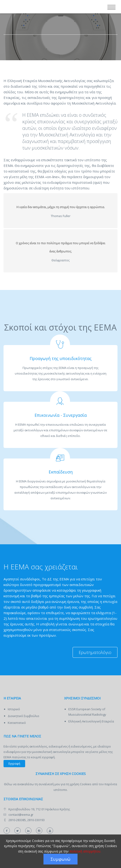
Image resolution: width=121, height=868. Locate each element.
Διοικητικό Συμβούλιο (23, 716)
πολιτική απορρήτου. (85, 851)
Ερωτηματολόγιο (95, 652)
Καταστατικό (17, 723)
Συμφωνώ (60, 859)
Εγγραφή (14, 764)
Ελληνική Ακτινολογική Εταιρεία (91, 721)
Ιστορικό (14, 709)
